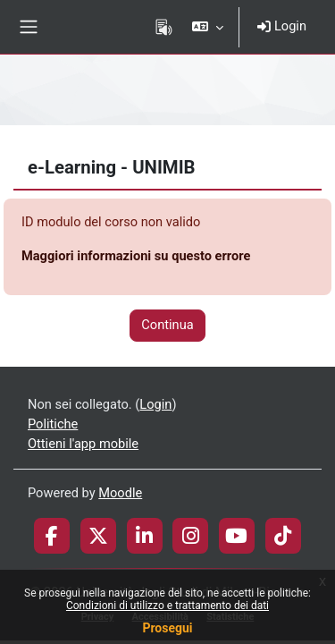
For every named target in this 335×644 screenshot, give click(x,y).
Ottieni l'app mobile (83, 444)
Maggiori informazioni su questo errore (136, 256)
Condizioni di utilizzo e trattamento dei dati (167, 606)
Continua (167, 325)
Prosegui (167, 628)
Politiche (53, 424)
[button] (208, 27)
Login (282, 26)
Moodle (120, 493)
